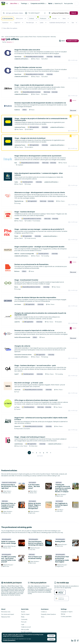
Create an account (26, 627)
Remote (56, 18)
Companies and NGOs (39, 4)
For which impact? (37, 13)
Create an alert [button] (72, 41)
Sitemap (63, 614)
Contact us (44, 612)
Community (24, 619)
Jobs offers (15, 4)
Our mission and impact (8, 614)
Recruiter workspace (27, 632)
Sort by (8, 42)
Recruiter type (32, 23)
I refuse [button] (51, 639)
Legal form (19, 23)
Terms (43, 617)
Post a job (24, 622)
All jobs (23, 612)
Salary (66, 18)
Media (51, 4)
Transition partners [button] (27, 182)
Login (23, 624)
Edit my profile (25, 630)
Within (21, 18)
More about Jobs (6, 612)
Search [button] (74, 13)
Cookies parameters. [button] (9, 640)
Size (74, 23)
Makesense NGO (6, 617)
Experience (7, 23)
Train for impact (25, 614)
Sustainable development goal (59, 23)
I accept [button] (51, 636)
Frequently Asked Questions (48, 614)
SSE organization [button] (33, 127)
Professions (45, 18)
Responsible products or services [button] (34, 57)
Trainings (25, 4)
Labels (43, 23)
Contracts (34, 18)
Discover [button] (73, 111)
